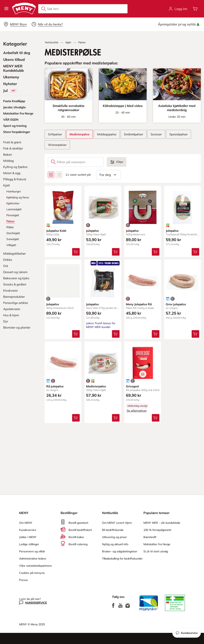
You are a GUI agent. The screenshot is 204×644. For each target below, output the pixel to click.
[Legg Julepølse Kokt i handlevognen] (76, 252)
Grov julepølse (176, 304)
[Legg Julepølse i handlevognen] (116, 252)
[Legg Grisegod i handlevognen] (156, 418)
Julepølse (92, 231)
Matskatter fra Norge (157, 544)
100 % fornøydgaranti (157, 530)
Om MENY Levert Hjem (117, 523)
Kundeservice (28, 530)
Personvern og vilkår (32, 551)
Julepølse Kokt (56, 231)
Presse (24, 580)
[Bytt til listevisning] (59, 175)
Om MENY (26, 523)
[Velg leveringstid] (47, 24)
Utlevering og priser (114, 537)
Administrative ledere (33, 559)
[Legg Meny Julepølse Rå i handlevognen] (156, 334)
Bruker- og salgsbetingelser (120, 551)
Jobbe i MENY (28, 537)
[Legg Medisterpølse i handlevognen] (116, 418)
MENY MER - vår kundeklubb (162, 523)
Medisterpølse (96, 386)
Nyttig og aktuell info (115, 544)
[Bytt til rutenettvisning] (51, 175)
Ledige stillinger (29, 544)
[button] (6, 9)
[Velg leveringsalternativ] (15, 24)
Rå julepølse (55, 386)
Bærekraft (150, 537)
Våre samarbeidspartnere (35, 566)
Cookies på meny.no (32, 573)
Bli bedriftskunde (113, 530)
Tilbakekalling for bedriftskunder (122, 559)
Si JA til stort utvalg (156, 551)
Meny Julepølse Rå (139, 304)
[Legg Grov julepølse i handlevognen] (195, 334)
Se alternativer (137, 411)
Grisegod (132, 386)
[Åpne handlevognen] (195, 9)
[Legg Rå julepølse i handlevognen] (76, 418)
